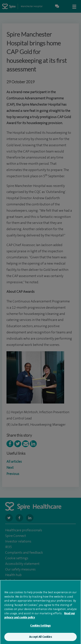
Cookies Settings (40, 628)
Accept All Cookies (40, 639)
